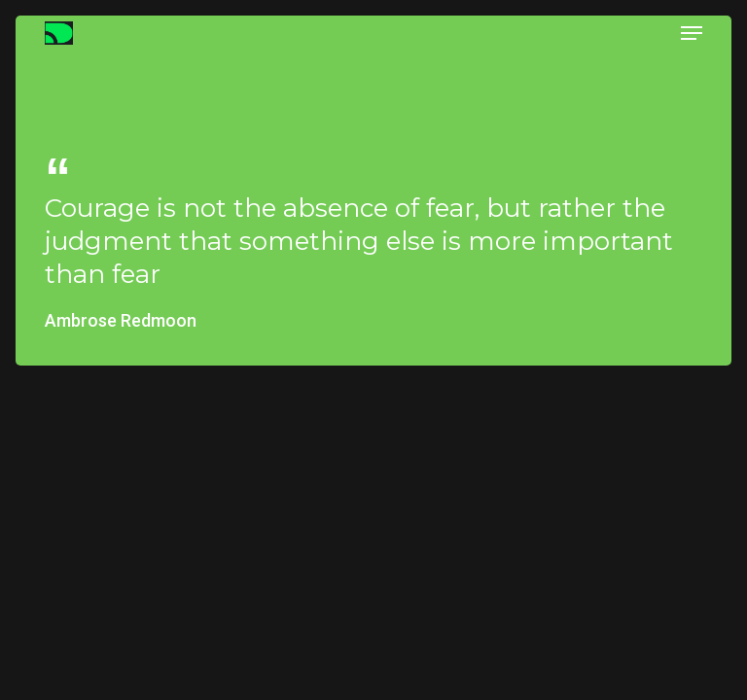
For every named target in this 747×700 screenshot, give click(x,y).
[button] (692, 33)
